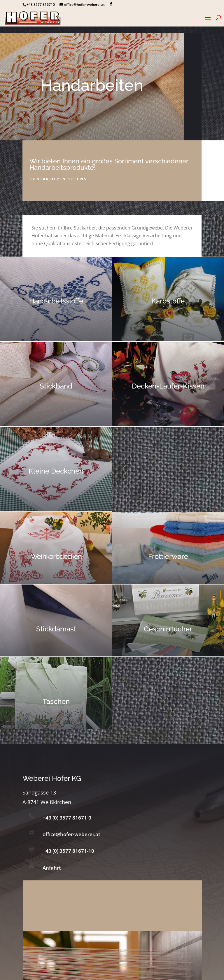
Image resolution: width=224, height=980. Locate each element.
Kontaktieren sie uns (58, 179)
